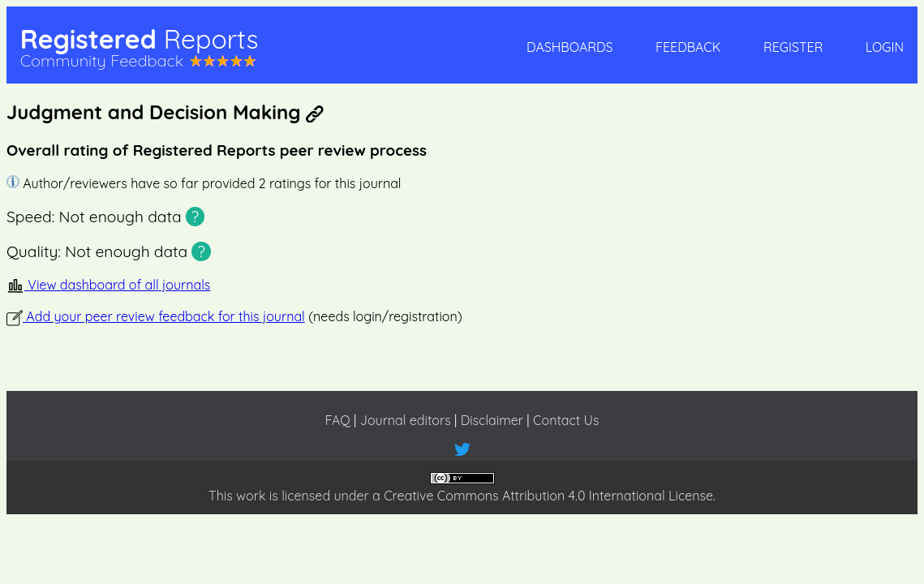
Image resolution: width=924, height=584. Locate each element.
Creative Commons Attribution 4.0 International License (548, 496)
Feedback (688, 47)
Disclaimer (492, 420)
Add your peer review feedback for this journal (156, 316)
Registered (140, 39)
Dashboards (569, 47)
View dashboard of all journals (108, 285)
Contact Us (566, 420)
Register (793, 47)
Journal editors (406, 420)
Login (885, 47)
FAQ (337, 420)
